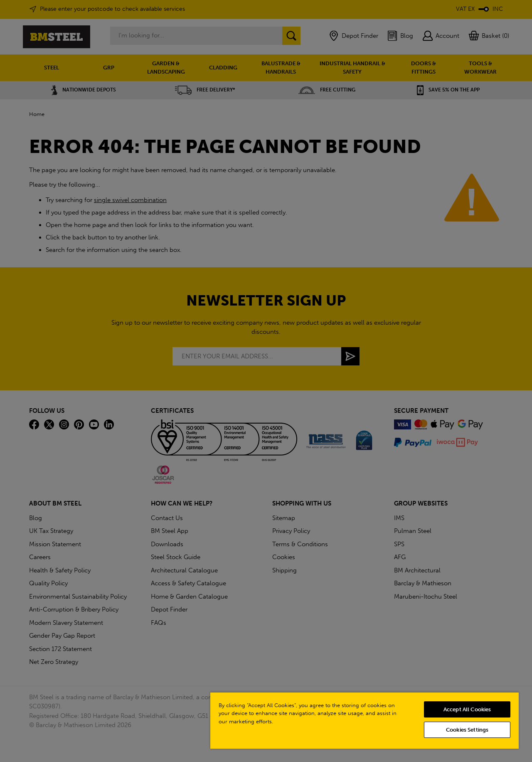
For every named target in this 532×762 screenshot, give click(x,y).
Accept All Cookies (467, 709)
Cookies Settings (467, 730)
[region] (365, 720)
